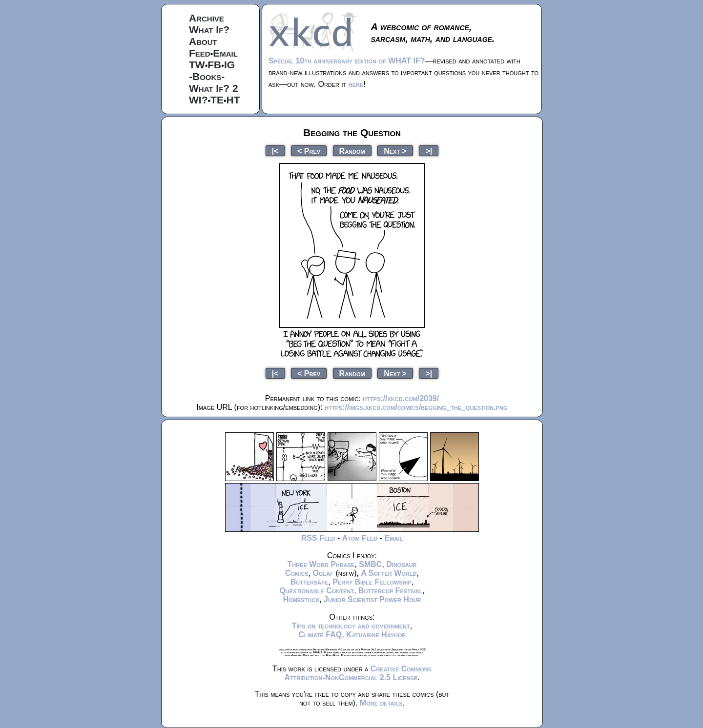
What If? (209, 30)
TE (217, 100)
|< (275, 151)
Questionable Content (317, 591)
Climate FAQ (320, 635)
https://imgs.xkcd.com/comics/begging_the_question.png (416, 407)
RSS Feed (318, 538)
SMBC (370, 564)
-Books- (207, 76)
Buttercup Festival (390, 591)
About (203, 41)
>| (429, 151)
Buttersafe (310, 582)
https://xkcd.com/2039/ (401, 398)
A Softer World (389, 573)
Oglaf (323, 573)
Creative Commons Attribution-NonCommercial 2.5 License (358, 673)
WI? (198, 100)
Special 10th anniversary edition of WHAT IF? (347, 61)
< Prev (309, 151)
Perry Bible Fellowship (372, 582)
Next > (395, 151)
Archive (207, 18)
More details (381, 703)
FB (214, 65)
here (356, 84)
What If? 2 (214, 88)
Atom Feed (360, 538)
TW (197, 65)
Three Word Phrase (321, 564)
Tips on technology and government (351, 626)
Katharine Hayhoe (376, 635)
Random (352, 151)
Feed (200, 53)
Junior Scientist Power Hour (372, 599)
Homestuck (301, 599)
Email (225, 53)
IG (229, 65)
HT (233, 100)
